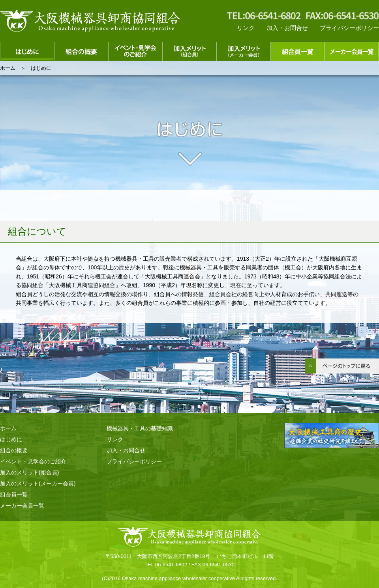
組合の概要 (14, 450)
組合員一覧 (14, 495)
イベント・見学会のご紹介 (33, 461)
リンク (246, 28)
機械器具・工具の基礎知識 (140, 428)
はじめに (11, 439)
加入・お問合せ (287, 28)
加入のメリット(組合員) (29, 472)
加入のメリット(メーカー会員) (38, 483)
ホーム (8, 68)
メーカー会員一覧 (22, 506)
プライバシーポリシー (349, 28)
